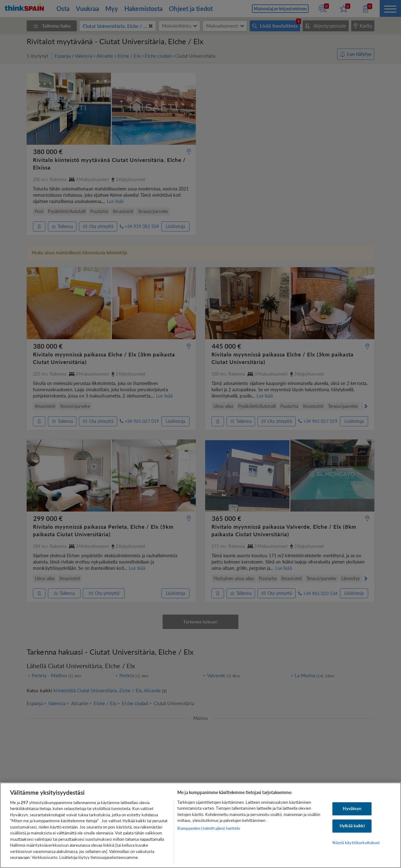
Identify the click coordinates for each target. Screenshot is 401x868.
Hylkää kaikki (352, 826)
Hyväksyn (352, 809)
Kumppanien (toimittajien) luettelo (209, 828)
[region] (200, 825)
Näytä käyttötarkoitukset (356, 843)
